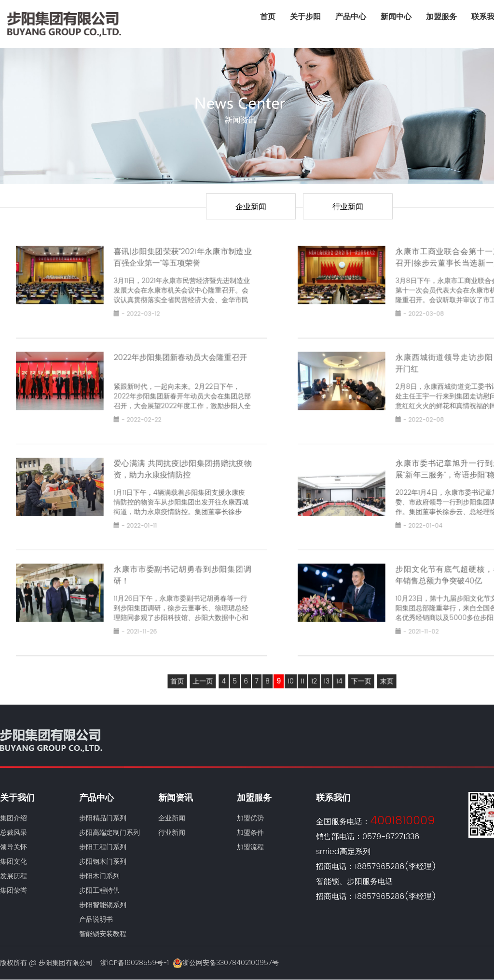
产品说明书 (96, 919)
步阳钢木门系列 (103, 862)
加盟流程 (250, 847)
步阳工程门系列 (103, 847)
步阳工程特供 (99, 891)
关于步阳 (305, 17)
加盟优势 (250, 818)
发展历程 (14, 876)
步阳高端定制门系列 (110, 833)
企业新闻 (251, 207)
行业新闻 (348, 207)
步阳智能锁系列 (103, 905)
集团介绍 (14, 818)
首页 (268, 17)
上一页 (205, 675)
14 (337, 675)
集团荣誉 (14, 891)
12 (313, 675)
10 (290, 675)
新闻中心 (396, 17)
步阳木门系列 (99, 876)
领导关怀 (14, 847)
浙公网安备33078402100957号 (226, 963)
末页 (383, 675)
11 (302, 675)
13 (325, 675)
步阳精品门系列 (103, 818)
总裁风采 (14, 833)
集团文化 (14, 862)
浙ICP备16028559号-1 (135, 963)
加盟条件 (250, 833)
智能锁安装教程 (103, 934)
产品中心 (351, 17)
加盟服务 (441, 17)
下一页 (359, 675)
